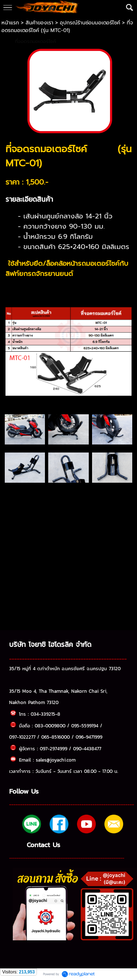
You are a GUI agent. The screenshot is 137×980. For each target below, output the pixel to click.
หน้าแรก (11, 23)
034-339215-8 (45, 714)
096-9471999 (89, 737)
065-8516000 (56, 737)
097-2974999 (54, 748)
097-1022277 (22, 737)
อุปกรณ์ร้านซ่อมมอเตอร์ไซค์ (90, 23)
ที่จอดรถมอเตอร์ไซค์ (35, 41)
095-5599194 (85, 726)
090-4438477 (87, 748)
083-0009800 (50, 726)
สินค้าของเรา (39, 23)
